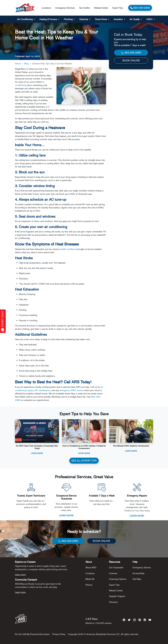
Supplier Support (117, 596)
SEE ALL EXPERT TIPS (84, 461)
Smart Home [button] (101, 19)
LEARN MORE (66, 515)
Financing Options (118, 579)
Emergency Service (142, 567)
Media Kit (90, 579)
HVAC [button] (150, 19)
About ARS (91, 567)
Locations (46, 8)
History (89, 585)
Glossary (113, 602)
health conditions (68, 249)
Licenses (113, 573)
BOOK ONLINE (131, 60)
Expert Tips (118, 8)
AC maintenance (43, 390)
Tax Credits (84, 8)
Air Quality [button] (135, 19)
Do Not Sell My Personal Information (32, 634)
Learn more (20, 574)
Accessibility (138, 573)
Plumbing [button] (69, 19)
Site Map (137, 579)
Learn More (37, 453)
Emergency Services (65, 8)
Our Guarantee (116, 567)
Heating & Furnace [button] (48, 19)
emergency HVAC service (72, 390)
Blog (26, 63)
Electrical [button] (84, 19)
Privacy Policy (59, 634)
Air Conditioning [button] (25, 19)
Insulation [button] (119, 19)
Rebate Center (101, 8)
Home (18, 63)
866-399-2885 (131, 53)
